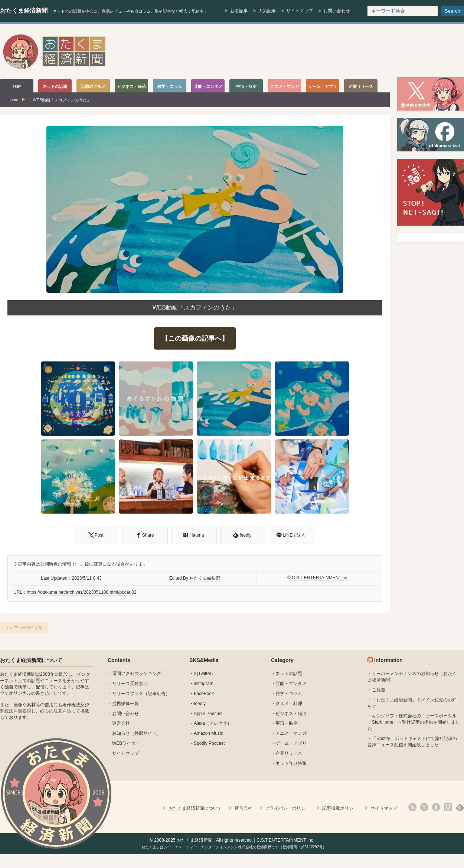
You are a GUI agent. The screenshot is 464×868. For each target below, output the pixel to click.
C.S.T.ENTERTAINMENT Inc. (321, 578)
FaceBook (204, 694)
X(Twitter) (203, 674)
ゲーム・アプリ (291, 743)
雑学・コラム (289, 694)
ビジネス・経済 (291, 714)
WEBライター (126, 743)
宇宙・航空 (287, 723)
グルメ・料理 (289, 704)
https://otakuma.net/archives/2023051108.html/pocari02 (82, 592)
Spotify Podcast (209, 743)
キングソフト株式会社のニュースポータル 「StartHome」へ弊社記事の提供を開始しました (414, 722)
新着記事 (239, 11)
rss (412, 807)
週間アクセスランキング (137, 674)
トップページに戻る (24, 628)
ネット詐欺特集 (291, 763)
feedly (200, 704)
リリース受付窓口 (130, 684)
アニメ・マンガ (291, 733)
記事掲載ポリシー (340, 808)
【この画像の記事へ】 (195, 338)
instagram (204, 684)
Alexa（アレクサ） (213, 723)
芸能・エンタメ (291, 684)
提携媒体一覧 (125, 704)
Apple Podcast (208, 714)
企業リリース (289, 753)
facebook (436, 807)
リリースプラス (128, 694)
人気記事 (267, 11)
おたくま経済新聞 (24, 11)
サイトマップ (300, 11)
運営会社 (121, 723)
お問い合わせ (337, 11)
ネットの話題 (289, 674)
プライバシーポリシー (287, 808)
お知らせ (121, 733)
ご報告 (379, 690)
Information (388, 660)
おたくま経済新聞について (31, 660)
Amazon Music (208, 733)
